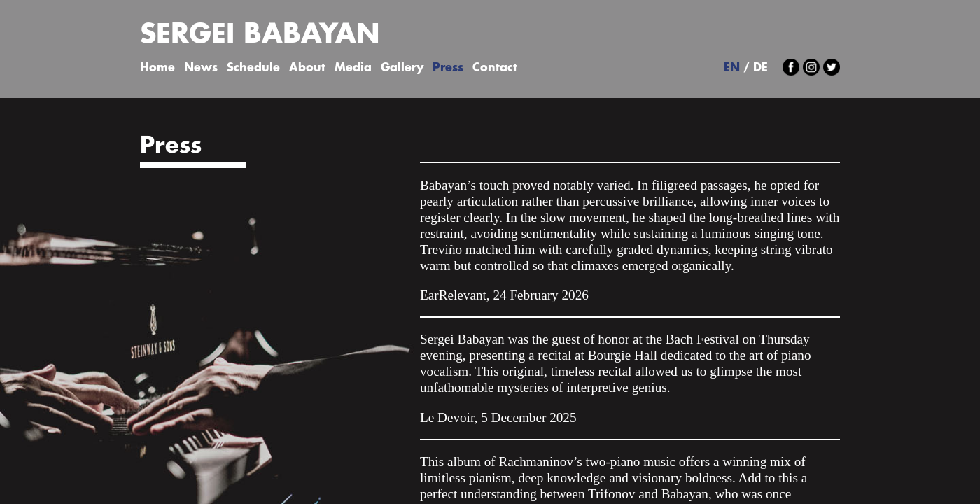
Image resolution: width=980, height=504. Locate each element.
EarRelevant (453, 295)
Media (353, 69)
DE (761, 69)
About (307, 69)
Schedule (253, 69)
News (201, 69)
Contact (495, 69)
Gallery (402, 69)
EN (732, 69)
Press (448, 69)
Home (157, 69)
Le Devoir (447, 418)
